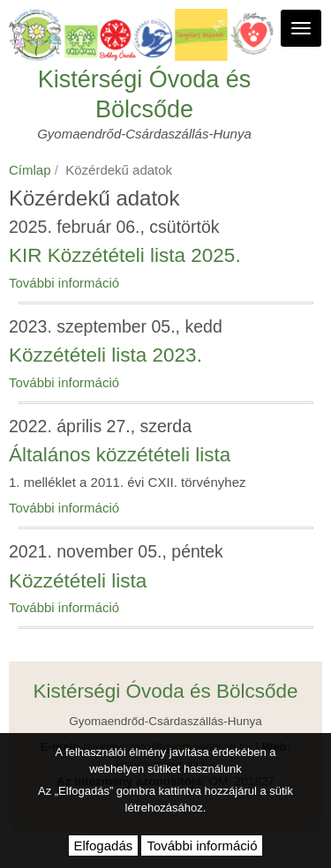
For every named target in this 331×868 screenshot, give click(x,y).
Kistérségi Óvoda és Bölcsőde (145, 94)
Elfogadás (104, 846)
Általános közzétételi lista (120, 455)
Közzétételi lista (78, 581)
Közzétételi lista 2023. (105, 355)
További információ (64, 283)
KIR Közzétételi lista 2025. (125, 255)
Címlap (30, 170)
